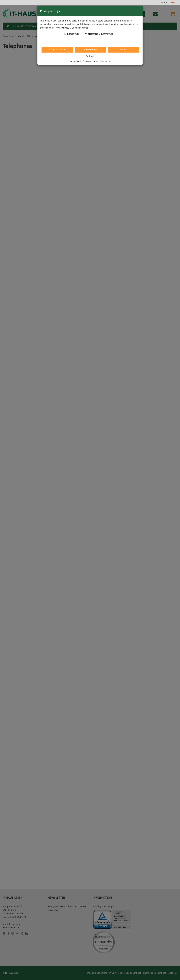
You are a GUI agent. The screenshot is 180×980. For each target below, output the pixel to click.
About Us (106, 61)
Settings (90, 56)
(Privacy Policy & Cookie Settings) (71, 28)
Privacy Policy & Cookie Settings (85, 61)
